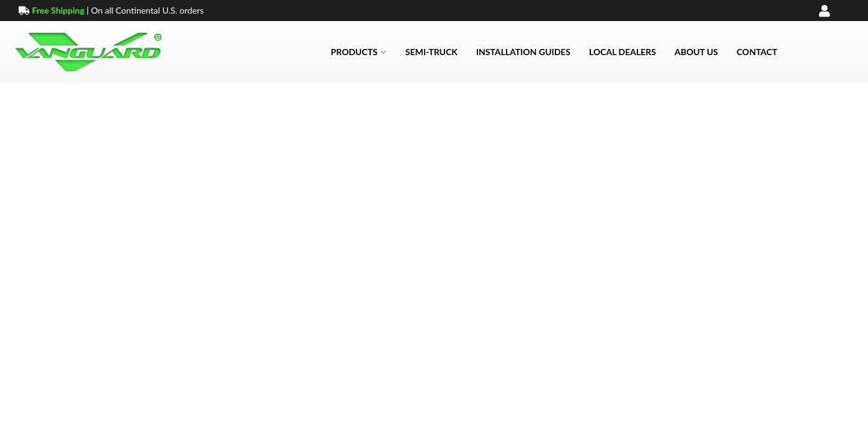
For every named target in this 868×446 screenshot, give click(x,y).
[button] (359, 52)
